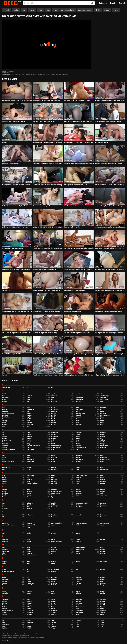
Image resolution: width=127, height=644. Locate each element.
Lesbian (29, 541)
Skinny (29, 605)
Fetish (102, 478)
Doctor (78, 458)
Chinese (103, 436)
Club (53, 440)
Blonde (28, 74)
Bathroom (54, 411)
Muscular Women (32, 555)
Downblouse (30, 461)
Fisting (78, 479)
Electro (78, 468)
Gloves (29, 493)
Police (53, 581)
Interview (5, 517)
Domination (30, 459)
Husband (29, 509)
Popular (113, 3)
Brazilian (54, 423)
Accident (5, 394)
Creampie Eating (56, 446)
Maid (102, 548)
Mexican (54, 551)
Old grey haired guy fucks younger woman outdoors (110, 375)
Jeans (53, 525)
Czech (78, 449)
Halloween (30, 503)
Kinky (4, 533)
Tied (28, 624)
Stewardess (79, 611)
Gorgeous (79, 493)
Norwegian (104, 561)
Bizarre (103, 417)
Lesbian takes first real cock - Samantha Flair (46, 100)
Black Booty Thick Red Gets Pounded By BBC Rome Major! (79, 375)
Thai (77, 622)
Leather (103, 539)
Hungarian (5, 509)
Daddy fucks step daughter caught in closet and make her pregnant (79, 121)
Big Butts (29, 415)
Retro (53, 591)
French (4, 483)
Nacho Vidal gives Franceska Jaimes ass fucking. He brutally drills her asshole (48, 185)
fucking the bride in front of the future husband (16, 185)
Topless (29, 626)
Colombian (5, 442)
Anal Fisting (6, 398)
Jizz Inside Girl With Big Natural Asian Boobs (77, 333)
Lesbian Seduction (57, 541)
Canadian (103, 433)
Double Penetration (8, 461)
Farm (102, 476)
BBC (3, 408)
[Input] (59, 3)
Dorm (55, 10)
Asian (28, 400)
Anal (77, 396)
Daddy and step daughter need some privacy (108, 121)
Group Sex (79, 495)
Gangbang (54, 489)
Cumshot (17, 74)
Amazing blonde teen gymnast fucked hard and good (110, 290)
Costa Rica (5, 444)
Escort (29, 469)
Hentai (29, 505)
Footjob (78, 481)
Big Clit (53, 415)
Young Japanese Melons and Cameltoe (44, 269)
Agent (53, 394)
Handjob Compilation (82, 503)
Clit (101, 438)
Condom (54, 442)
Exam (77, 469)
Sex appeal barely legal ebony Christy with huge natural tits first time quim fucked (110, 206)
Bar (101, 410)
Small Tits (103, 605)
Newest (122, 3)
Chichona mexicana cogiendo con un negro (46, 206)
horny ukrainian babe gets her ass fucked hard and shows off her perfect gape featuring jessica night (110, 227)
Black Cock (30, 419)
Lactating (5, 539)
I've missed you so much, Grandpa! (12, 248)
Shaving (5, 603)
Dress (53, 461)
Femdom (78, 478)
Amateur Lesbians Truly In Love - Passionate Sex (78, 142)
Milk (3, 553)
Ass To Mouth (104, 400)
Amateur (34, 74)
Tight (53, 624)
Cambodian (55, 433)
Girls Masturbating (57, 491)
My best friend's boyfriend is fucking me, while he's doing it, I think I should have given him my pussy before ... (48, 312)
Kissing (29, 533)
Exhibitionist (104, 469)
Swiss (78, 614)
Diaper (4, 458)
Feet (53, 478)
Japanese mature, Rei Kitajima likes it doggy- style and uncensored (48, 142)
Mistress (29, 553)
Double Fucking (105, 459)
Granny (29, 495)
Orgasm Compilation (8, 571)
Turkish (29, 628)
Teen (23, 74)
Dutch (102, 461)
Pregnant (54, 583)
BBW (28, 408)
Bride (77, 423)
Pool (102, 581)
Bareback (5, 411)
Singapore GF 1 (7, 290)
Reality (4, 591)
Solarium (29, 607)
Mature (102, 549)
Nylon (48, 10)
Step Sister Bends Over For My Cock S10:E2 (77, 100)
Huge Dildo (79, 507)
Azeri (102, 401)
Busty (28, 426)
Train (102, 626)
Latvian (78, 539)
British (11, 74)
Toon (4, 626)
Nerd (28, 561)
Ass (52, 400)
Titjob (77, 624)
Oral (77, 569)
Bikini (53, 417)
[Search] (92, 3)
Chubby (4, 438)
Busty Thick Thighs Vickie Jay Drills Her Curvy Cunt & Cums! (110, 354)
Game (28, 489)
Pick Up (103, 579)
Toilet (102, 624)
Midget (78, 551)
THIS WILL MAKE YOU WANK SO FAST (44, 121)
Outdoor (54, 571)
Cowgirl (103, 444)
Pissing (29, 581)
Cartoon (29, 434)
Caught (103, 434)
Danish (53, 456)
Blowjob (98, 10)
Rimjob (102, 591)
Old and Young (56, 569)
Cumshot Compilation (68, 10)
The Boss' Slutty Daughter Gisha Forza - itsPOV (109, 164)
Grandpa (5, 495)
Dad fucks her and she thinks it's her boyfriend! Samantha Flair (17, 100)
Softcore (5, 607)
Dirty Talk (7, 10)
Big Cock (78, 415)
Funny (78, 483)
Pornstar (5, 583)
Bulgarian (79, 424)
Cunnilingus (30, 449)
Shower (103, 603)
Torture (53, 626)
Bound (4, 423)
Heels (40, 10)
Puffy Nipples (55, 585)
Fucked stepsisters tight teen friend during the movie (48, 290)
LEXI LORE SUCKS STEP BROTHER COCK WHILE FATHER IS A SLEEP (48, 227)
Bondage (5, 421)
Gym (24, 10)
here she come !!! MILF (101, 142)
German (103, 489)
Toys (77, 626)
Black (4, 419)
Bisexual (78, 417)
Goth (102, 493)
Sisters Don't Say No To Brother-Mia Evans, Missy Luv (110, 185)
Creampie (5, 446)
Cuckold (5, 448)
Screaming (79, 599)
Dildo (28, 458)
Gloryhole (5, 493)
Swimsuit (29, 614)
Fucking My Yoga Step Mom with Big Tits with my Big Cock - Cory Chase (79, 269)
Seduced (5, 601)
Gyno (53, 497)
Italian (102, 517)
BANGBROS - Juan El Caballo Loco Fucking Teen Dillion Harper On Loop (17, 269)
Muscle (4, 555)
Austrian (78, 401)
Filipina (4, 479)
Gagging (5, 489)
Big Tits (116, 10)
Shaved (103, 601)
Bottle (102, 421)
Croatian (78, 446)
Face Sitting (30, 476)
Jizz (3, 527)
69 (52, 388)
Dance (29, 456)
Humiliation (104, 507)
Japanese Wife (31, 525)
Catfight (78, 434)
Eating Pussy (6, 468)
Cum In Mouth (55, 448)
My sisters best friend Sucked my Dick (14, 121)
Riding (78, 591)
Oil (28, 569)
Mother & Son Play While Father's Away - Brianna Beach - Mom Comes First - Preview (48, 354)
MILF (4, 548)
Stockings (103, 611)
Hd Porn (9, 641)
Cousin (78, 444)
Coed (77, 440)
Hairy (4, 503)
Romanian (5, 593)
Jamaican (5, 523)
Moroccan (103, 553)
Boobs (29, 421)
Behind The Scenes (8, 413)
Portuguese (30, 583)
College (103, 440)
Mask (28, 549)
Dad (3, 456)
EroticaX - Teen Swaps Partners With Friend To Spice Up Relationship (110, 100)
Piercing (5, 581)
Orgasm (52, 74)
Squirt (102, 609)
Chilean (78, 436)
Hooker (4, 507)
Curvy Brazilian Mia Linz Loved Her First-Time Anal (17, 312)
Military (103, 551)
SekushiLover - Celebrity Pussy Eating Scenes (108, 312)
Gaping (78, 489)
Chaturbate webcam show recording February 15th (79, 164)
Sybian (102, 614)
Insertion (54, 515)
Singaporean (6, 605)
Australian (54, 401)
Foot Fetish (55, 481)
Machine (54, 548)
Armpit (4, 400)
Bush (4, 426)
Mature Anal (6, 551)
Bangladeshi (79, 410)
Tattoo (29, 621)
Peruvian (54, 579)
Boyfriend (30, 423)
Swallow (103, 612)
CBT (3, 433)
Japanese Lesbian (57, 523)
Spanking (29, 609)
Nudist (4, 563)
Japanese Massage (81, 523)
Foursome (103, 481)
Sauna (53, 599)
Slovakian (54, 605)
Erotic (4, 469)
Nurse (28, 563)
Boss (77, 421)
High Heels (54, 505)
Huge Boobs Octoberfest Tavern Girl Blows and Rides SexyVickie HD (48, 164)
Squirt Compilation (8, 611)
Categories (103, 3)
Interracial (103, 515)
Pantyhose (5, 579)
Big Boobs (65, 74)
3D (28, 388)
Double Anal (79, 459)
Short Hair (79, 603)
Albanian (78, 394)
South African (80, 607)
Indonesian (30, 515)
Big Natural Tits (105, 415)
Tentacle (54, 622)
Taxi (52, 621)
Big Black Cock (80, 413)
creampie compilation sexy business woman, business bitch (110, 269)
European (54, 469)
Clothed (29, 440)
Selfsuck (29, 601)
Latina (53, 539)
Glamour (78, 491)
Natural (4, 561)
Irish (53, 517)
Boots (53, 421)
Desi (102, 456)
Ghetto (4, 491)
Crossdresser (104, 446)
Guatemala (5, 497)
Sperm (53, 609)
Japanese (30, 523)
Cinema (53, 438)
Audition (5, 401)
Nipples (78, 561)
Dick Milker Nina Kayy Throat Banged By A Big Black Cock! (79, 248)
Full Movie (54, 483)
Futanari (103, 483)
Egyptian (54, 468)
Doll (3, 459)
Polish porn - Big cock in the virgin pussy (45, 333)
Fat (28, 478)
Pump (78, 585)
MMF (28, 548)
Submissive (79, 612)
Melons (29, 551)
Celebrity (5, 436)
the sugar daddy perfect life (72, 227)
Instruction (79, 515)
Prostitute (103, 583)
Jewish (102, 525)
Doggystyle (104, 458)
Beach (78, 411)
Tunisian (5, 628)
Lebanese (5, 541)
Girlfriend (30, 491)
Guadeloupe (104, 495)
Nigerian (54, 561)
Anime (29, 398)
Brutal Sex (30, 424)
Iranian (29, 517)
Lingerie (78, 541)
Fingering (30, 479)
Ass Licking (79, 400)
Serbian (53, 601)
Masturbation (80, 549)
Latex (28, 539)
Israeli (78, 517)
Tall (3, 621)
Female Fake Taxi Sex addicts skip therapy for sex (48, 248)
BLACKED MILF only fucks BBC (11, 354)
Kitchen (53, 533)
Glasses (103, 491)
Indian (4, 515)
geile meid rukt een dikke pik (11, 164)
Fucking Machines (32, 483)
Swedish (5, 614)
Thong (102, 622)
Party (28, 579)
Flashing (107, 10)
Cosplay (103, 442)
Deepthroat (79, 456)
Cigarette (29, 438)
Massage (54, 549)
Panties (103, 578)
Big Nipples (6, 417)
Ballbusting (55, 410)
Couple (53, 444)
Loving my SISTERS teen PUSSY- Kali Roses (15, 227)
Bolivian (103, 419)
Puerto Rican (31, 585)
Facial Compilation (81, 476)
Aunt (28, 401)
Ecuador (29, 468)
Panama (78, 578)
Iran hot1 (5, 375)
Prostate (78, 583)
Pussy (102, 585)
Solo (53, 607)
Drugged (78, 461)
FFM (4, 476)
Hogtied (78, 505)
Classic (78, 438)
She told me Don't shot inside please (74, 290)
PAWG (4, 578)
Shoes (53, 603)
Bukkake (54, 424)
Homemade (41, 74)
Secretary (103, 599)
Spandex (103, 607)
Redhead (29, 591)
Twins (53, 628)
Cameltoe (79, 433)
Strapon (5, 612)
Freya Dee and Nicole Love (72, 206)
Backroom (5, 410)
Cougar (29, 444)
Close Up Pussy (7, 440)
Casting (53, 434)
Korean (78, 533)
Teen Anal (30, 622)
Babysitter (103, 408)
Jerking (78, 525)
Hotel (28, 507)
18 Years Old (6, 388)
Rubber (53, 593)
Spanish (5, 609)
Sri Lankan (30, 611)
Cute (53, 449)
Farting (4, 478)
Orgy (28, 571)
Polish (78, 581)
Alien (4, 396)
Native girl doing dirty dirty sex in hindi (75, 185)
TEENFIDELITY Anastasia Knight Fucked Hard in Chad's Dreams (110, 248)
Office (4, 569)
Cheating (29, 436)
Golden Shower (56, 493)
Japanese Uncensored (85, 10)
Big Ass (53, 413)
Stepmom (54, 611)
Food (28, 481)
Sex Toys (78, 601)
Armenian (103, 398)
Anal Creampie (105, 396)
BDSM (53, 408)
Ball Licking (30, 410)
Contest (78, 442)
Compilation (30, 442)
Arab (53, 398)
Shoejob (29, 603)
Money (78, 553)
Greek (53, 495)
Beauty (102, 411)
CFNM (29, 433)
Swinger (54, 614)
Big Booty (5, 415)
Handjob (16, 10)
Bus (102, 424)
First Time (54, 479)
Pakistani (54, 578)
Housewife (54, 507)
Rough (29, 593)
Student (54, 612)
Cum (28, 448)
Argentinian (79, 398)
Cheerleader (55, 436)
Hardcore (103, 503)
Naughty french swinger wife (72, 312)
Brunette (5, 424)
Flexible (5, 481)
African (29, 394)
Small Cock (79, 605)
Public (4, 585)
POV (47, 74)
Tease (102, 621)
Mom (53, 553)
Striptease (30, 612)
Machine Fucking (81, 548)
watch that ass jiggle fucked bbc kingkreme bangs (79, 354)
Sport (77, 609)
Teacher (78, 621)
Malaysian (5, 549)
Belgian (29, 413)
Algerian (103, 394)
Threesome (6, 624)
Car (3, 434)
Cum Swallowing (81, 448)
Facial (53, 476)
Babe (77, 408)
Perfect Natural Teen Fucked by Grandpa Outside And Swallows (17, 206)
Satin (28, 599)
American (54, 396)
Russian (32, 10)
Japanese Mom (105, 523)
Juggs (29, 527)
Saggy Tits (5, 599)
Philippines (79, 579)
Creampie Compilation (33, 446)
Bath (28, 411)
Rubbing (78, 593)
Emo (102, 468)
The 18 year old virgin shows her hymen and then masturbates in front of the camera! (17, 333)
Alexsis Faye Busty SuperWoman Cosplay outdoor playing (48, 375)
